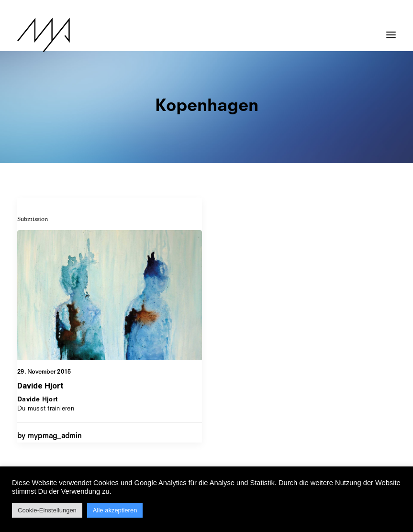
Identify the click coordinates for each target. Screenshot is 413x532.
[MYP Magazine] (44, 35)
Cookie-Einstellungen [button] (47, 510)
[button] (391, 30)
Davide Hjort (40, 386)
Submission (33, 219)
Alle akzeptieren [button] (115, 510)
